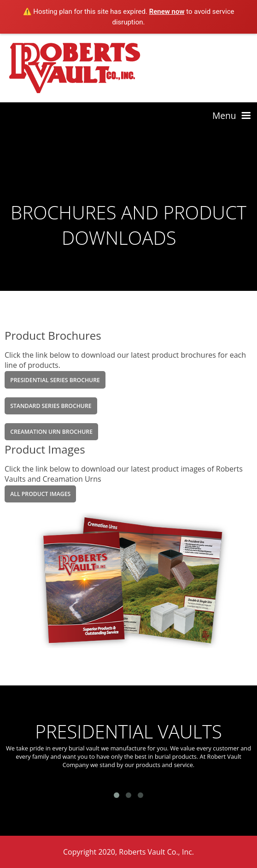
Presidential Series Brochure (55, 380)
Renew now (167, 12)
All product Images (40, 494)
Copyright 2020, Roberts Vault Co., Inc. (128, 852)
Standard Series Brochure (51, 406)
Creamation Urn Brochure (51, 432)
